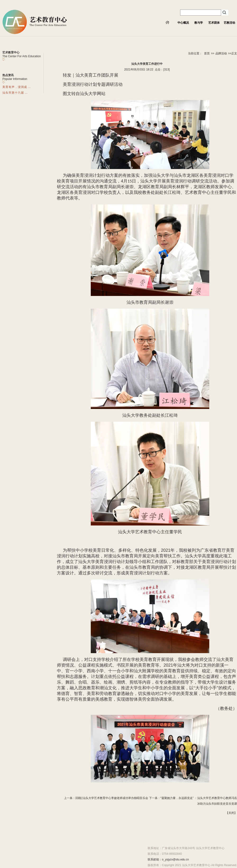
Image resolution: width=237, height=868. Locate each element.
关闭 (231, 813)
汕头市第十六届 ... (15, 93)
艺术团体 (214, 23)
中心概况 (183, 23)
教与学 (199, 23)
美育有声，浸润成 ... (17, 87)
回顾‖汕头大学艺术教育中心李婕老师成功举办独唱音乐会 (112, 798)
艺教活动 (229, 23)
